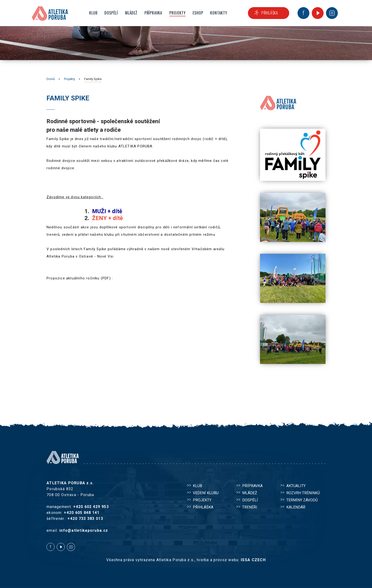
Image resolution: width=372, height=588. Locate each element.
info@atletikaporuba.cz (84, 530)
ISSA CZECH (253, 560)
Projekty (70, 79)
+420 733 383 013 (85, 519)
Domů (51, 79)
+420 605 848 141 (82, 513)
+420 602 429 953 (91, 507)
